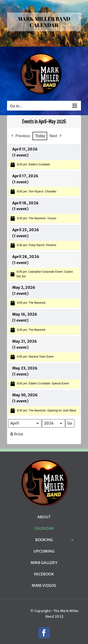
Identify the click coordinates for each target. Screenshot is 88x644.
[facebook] (44, 633)
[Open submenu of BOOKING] (72, 540)
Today (40, 136)
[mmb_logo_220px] (44, 461)
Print (16, 435)
